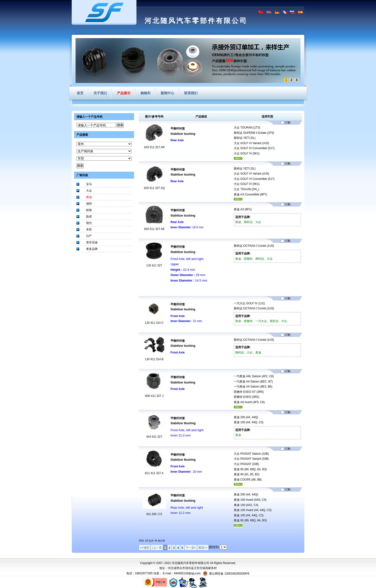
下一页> (191, 548)
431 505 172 (154, 514)
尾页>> (203, 548)
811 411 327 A (154, 473)
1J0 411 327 (154, 265)
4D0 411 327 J (154, 396)
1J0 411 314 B (154, 359)
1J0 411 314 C (154, 323)
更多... (238, 158)
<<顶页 (145, 548)
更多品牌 (92, 249)
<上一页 (157, 548)
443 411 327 (154, 437)
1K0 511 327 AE (154, 229)
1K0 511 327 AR (154, 147)
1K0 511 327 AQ (154, 188)
